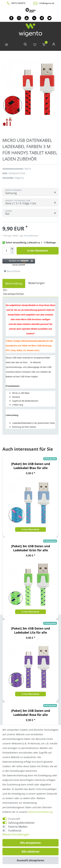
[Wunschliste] (35, 45)
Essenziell (14, 819)
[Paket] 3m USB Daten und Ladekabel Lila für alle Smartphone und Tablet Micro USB (31, 630)
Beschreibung (14, 283)
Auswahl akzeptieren (30, 860)
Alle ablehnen (31, 852)
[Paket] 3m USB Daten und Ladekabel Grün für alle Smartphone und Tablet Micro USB (31, 548)
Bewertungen (37, 283)
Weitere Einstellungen (16, 834)
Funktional (15, 831)
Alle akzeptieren (30, 843)
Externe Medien (18, 827)
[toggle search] (25, 45)
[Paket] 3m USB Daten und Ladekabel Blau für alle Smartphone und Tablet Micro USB (31, 466)
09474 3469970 (18, 3)
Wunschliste (12, 271)
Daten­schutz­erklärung (40, 812)
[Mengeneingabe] (6, 251)
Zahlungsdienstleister (22, 823)
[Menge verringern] (12, 253)
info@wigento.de (47, 3)
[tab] (14, 283)
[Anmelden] (54, 45)
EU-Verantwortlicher (14, 292)
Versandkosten (31, 236)
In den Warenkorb (37, 251)
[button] (30, 262)
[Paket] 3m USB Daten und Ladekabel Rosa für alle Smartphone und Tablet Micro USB (31, 713)
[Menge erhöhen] (12, 249)
